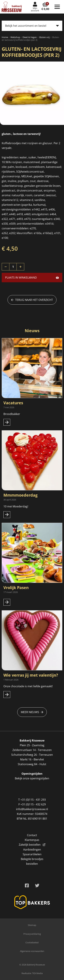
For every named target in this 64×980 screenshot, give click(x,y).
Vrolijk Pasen (16, 588)
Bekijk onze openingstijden (32, 778)
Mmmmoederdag (20, 495)
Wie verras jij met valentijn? (31, 675)
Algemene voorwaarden (32, 951)
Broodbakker (12, 414)
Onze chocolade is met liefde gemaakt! (28, 686)
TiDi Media (37, 973)
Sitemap (32, 925)
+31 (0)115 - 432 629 (33, 804)
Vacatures (13, 403)
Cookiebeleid (32, 942)
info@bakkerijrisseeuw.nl (32, 809)
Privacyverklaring (32, 934)
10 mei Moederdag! (16, 506)
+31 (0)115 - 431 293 (33, 800)
